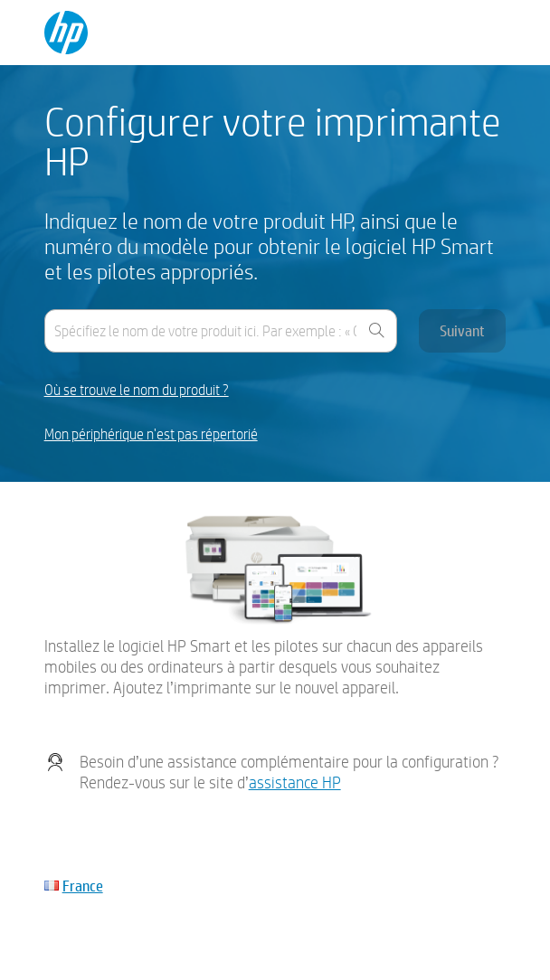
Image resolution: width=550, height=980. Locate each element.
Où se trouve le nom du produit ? (137, 390)
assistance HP (295, 782)
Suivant (462, 330)
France (83, 886)
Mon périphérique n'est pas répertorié (151, 434)
